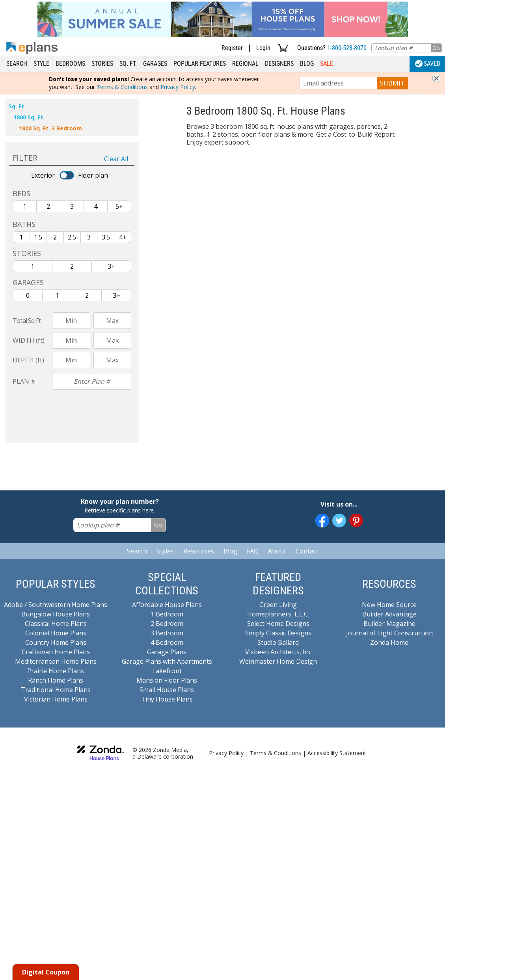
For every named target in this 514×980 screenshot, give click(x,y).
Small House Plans (167, 690)
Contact (307, 551)
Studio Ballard (278, 642)
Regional (245, 64)
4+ (123, 237)
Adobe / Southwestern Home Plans (56, 605)
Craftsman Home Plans (56, 652)
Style (41, 64)
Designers (279, 64)
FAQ (253, 551)
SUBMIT (392, 83)
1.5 (38, 237)
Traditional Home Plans (56, 690)
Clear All (116, 159)
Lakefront (167, 671)
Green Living (278, 605)
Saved (428, 64)
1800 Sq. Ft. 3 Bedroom (50, 128)
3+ (111, 266)
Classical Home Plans (56, 624)
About (277, 551)
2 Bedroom (167, 624)
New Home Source (389, 605)
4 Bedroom (167, 642)
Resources (199, 551)
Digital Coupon (46, 972)
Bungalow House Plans (56, 614)
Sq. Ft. (128, 64)
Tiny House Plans (167, 699)
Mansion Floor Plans (167, 680)
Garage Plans (167, 652)
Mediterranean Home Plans (56, 661)
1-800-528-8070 (347, 48)
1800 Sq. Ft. (29, 117)
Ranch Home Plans (56, 680)
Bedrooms (70, 64)
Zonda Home (389, 642)
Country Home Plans (56, 642)
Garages (155, 64)
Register (232, 48)
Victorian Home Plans (56, 699)
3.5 (106, 237)
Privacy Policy (178, 87)
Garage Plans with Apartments (167, 661)
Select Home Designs (278, 624)
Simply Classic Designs (278, 633)
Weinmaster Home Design (278, 661)
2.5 (72, 237)
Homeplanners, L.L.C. (278, 614)
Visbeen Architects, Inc (278, 652)
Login (263, 48)
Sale (327, 64)
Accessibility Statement (337, 753)
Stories (102, 64)
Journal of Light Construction (389, 633)
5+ (119, 206)
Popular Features (200, 64)
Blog (307, 64)
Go (436, 48)
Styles (165, 551)
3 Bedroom (167, 633)
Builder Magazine (389, 624)
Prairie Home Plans (56, 671)
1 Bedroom (167, 614)
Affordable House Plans (167, 605)
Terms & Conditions (122, 87)
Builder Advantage (389, 614)
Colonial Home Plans (56, 633)
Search (17, 64)
